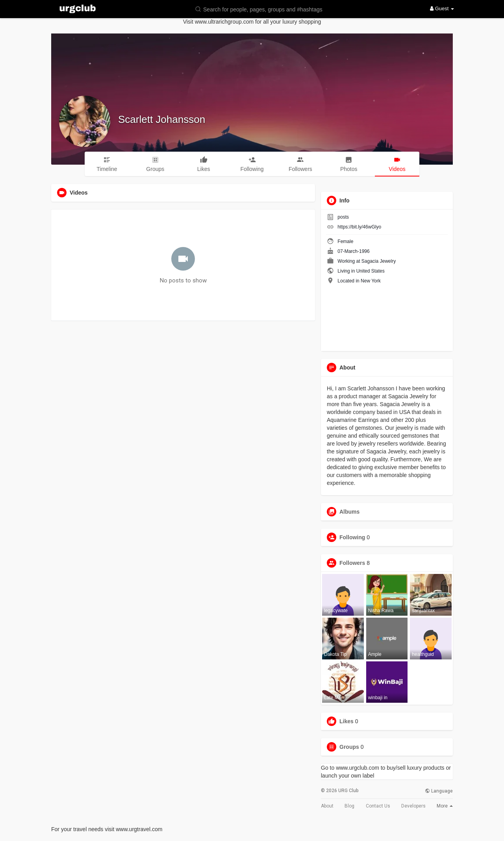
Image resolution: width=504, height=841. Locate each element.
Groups (349, 747)
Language (439, 791)
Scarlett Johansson (162, 119)
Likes (346, 721)
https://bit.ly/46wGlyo (359, 227)
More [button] (445, 806)
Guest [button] (442, 8)
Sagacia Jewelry (379, 261)
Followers (352, 563)
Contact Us (378, 806)
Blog (349, 806)
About (327, 806)
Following (352, 537)
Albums (349, 512)
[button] (264, 9)
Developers (413, 806)
